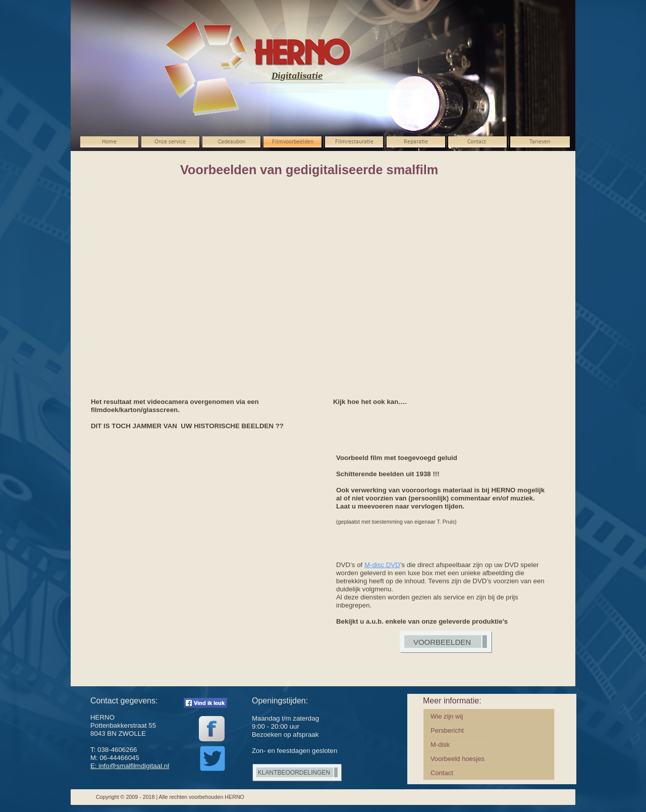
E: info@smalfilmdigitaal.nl (130, 766)
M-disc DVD (382, 565)
